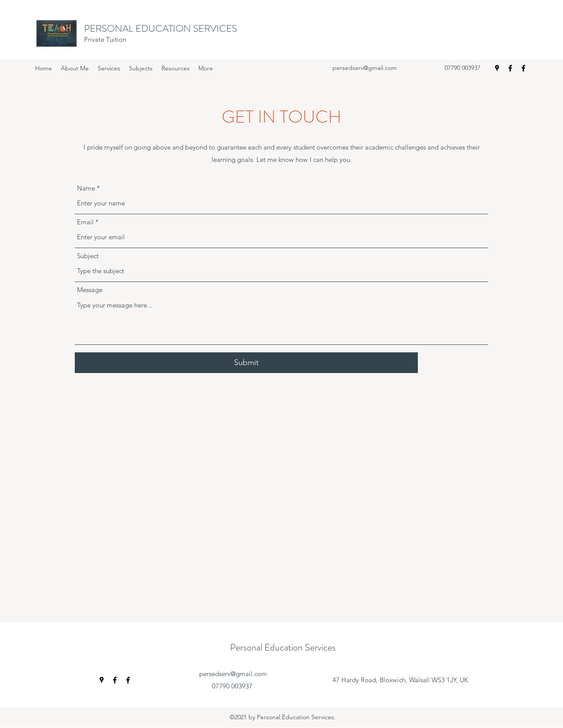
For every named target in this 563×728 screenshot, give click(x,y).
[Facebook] (510, 68)
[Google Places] (497, 68)
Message (90, 290)
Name (86, 188)
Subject (88, 256)
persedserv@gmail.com (365, 68)
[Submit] (246, 363)
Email (85, 222)
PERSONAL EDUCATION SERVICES (161, 28)
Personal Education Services (283, 647)
